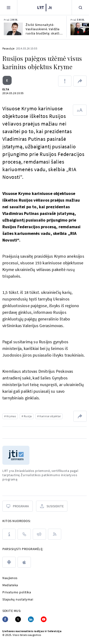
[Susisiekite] (52, 506)
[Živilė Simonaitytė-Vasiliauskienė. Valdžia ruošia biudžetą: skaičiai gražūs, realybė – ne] (13, 29)
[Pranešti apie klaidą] (65, 81)
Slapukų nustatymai (18, 599)
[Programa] (18, 506)
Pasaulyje (9, 48)
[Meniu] (9, 7)
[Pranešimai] (39, 534)
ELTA (6, 89)
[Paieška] (80, 7)
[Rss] (55, 534)
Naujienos (10, 578)
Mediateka (10, 585)
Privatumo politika (17, 592)
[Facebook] (5, 619)
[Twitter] (18, 619)
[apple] (24, 562)
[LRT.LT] (45, 8)
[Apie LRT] (9, 534)
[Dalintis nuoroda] (80, 81)
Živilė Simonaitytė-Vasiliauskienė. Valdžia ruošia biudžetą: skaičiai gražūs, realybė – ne (44, 29)
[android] (9, 562)
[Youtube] (44, 619)
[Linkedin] (31, 619)
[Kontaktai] (24, 534)
